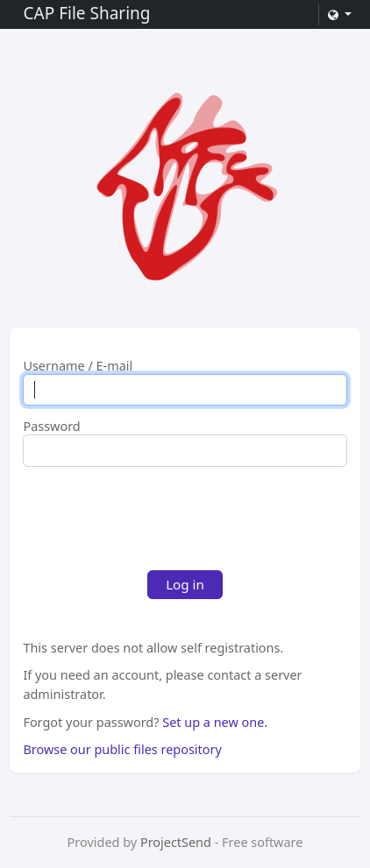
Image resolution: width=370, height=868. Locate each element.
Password (51, 427)
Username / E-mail (78, 366)
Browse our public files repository (122, 749)
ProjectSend (176, 842)
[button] (339, 14)
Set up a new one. (215, 722)
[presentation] (156, 514)
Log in (185, 584)
